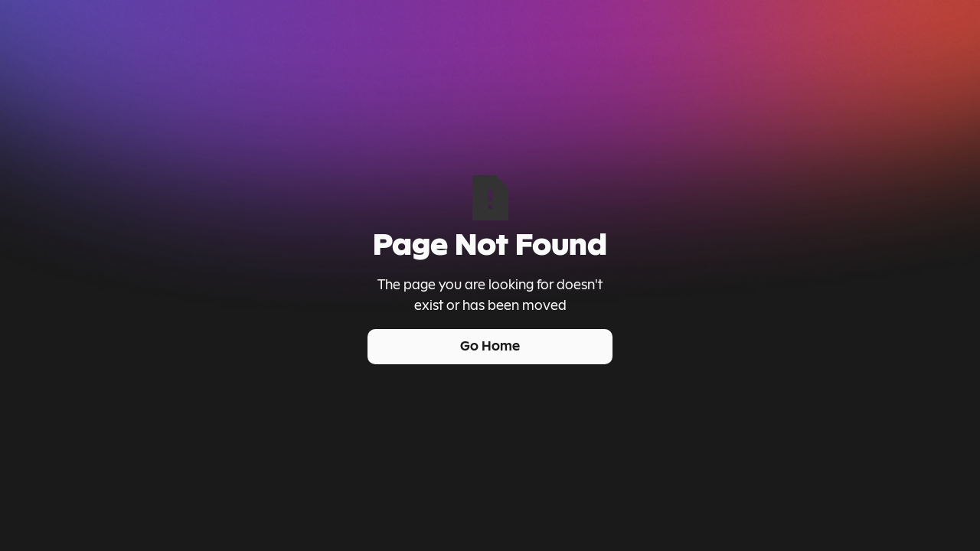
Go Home (490, 346)
